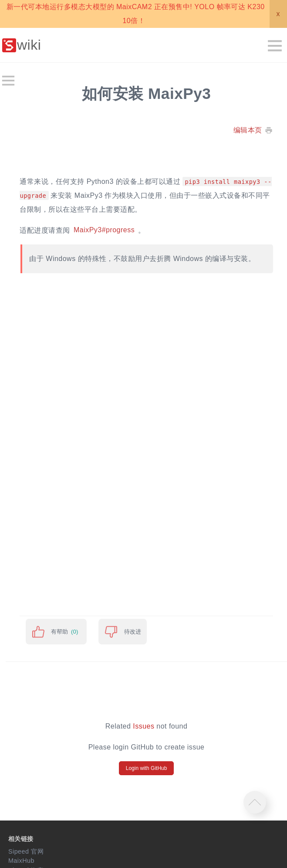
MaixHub (21, 861)
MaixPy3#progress (104, 230)
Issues (143, 726)
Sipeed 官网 (26, 851)
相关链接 (21, 839)
